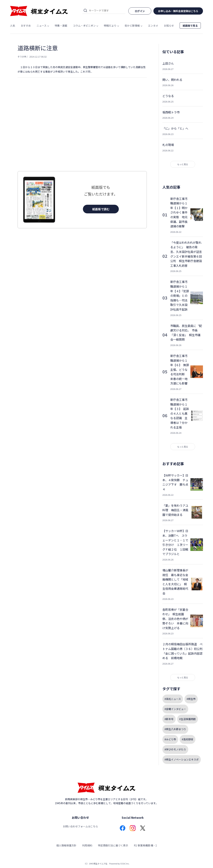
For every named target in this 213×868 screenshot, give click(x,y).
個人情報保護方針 (66, 845)
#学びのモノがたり (175, 749)
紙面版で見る (190, 26)
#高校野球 (188, 739)
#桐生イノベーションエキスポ (182, 759)
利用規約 (87, 845)
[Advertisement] (82, 132)
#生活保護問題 (188, 719)
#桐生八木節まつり (175, 729)
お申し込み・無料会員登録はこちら (178, 11)
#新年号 (169, 719)
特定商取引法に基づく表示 (113, 845)
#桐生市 (191, 699)
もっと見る (183, 164)
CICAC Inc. (125, 864)
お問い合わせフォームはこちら (80, 826)
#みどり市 (170, 739)
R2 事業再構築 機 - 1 (145, 845)
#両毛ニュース (173, 699)
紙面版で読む (101, 209)
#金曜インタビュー (175, 709)
